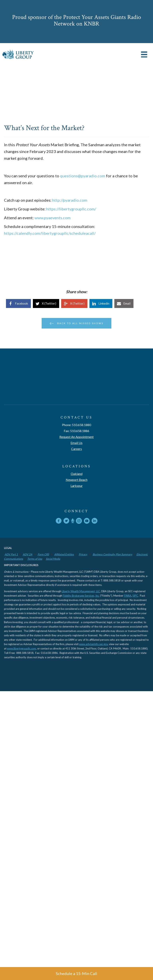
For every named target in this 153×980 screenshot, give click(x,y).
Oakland (77, 474)
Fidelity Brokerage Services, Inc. (81, 596)
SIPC (135, 596)
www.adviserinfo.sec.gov (93, 644)
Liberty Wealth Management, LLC (81, 591)
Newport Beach (77, 480)
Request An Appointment (76, 437)
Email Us (76, 443)
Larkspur (77, 486)
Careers (76, 449)
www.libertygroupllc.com (22, 648)
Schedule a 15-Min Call (76, 973)
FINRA (128, 596)
